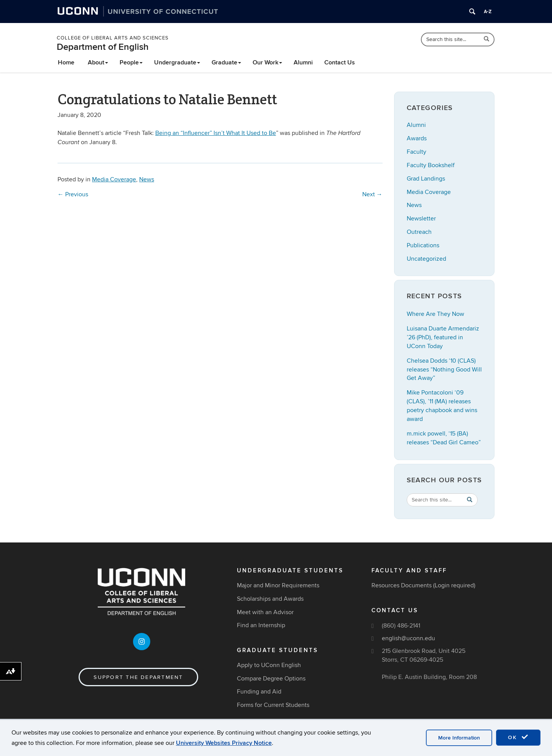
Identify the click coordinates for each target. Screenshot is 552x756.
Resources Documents (402, 585)
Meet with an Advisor (265, 612)
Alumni (303, 62)
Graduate (226, 62)
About (98, 62)
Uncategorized (426, 259)
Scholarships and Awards (270, 599)
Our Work (267, 62)
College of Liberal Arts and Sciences (113, 38)
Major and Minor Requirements (278, 585)
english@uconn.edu (408, 638)
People (131, 62)
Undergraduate (177, 62)
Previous (73, 194)
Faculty (416, 152)
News (147, 179)
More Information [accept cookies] (459, 738)
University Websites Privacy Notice (224, 743)
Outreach (419, 232)
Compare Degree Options (271, 679)
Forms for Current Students (273, 705)
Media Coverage (114, 179)
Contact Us (340, 62)
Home (66, 62)
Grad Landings (426, 179)
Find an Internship (261, 625)
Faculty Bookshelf (431, 165)
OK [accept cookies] (518, 737)
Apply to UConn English (269, 665)
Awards (417, 138)
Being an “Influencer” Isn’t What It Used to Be (216, 133)
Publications (423, 245)
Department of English (103, 47)
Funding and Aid (259, 692)
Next (372, 194)
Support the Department (138, 677)
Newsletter (421, 219)
